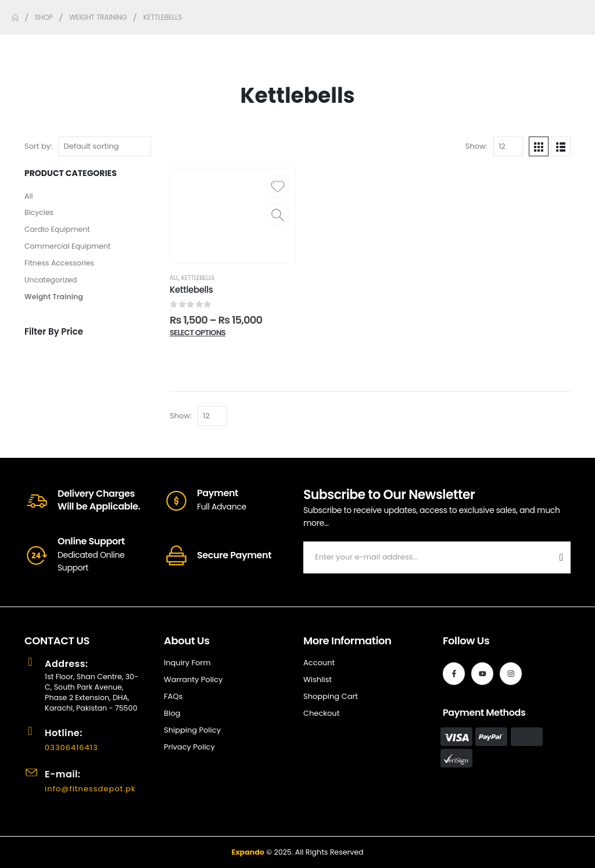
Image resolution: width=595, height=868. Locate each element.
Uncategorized (52, 284)
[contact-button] (561, 557)
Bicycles (40, 214)
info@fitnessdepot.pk (92, 789)
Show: (476, 146)
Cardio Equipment (59, 232)
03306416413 (73, 747)
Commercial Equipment (69, 249)
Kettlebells (198, 278)
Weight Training (55, 301)
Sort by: (38, 146)
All (29, 197)
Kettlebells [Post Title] (191, 290)
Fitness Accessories (61, 266)
